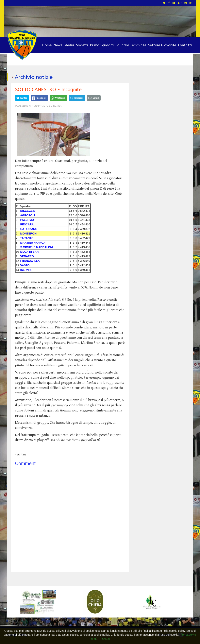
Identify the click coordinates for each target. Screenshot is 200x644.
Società (82, 45)
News (58, 45)
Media (69, 45)
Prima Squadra (102, 45)
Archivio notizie (34, 77)
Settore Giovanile (162, 45)
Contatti (185, 45)
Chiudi (106, 639)
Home (47, 45)
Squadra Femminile (131, 45)
